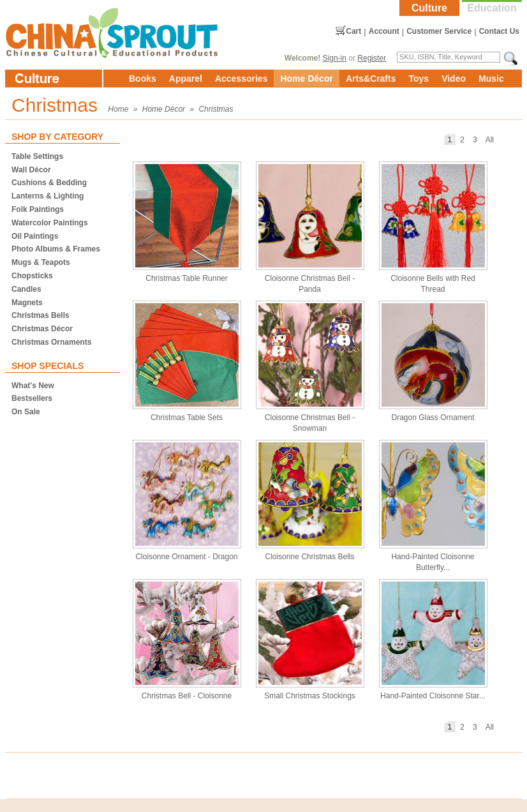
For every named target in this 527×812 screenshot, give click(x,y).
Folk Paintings (38, 209)
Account (384, 31)
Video (454, 79)
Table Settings (37, 156)
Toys (419, 79)
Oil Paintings (35, 236)
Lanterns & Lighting (48, 196)
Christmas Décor (42, 329)
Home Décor (306, 79)
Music (491, 79)
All (490, 140)
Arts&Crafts (371, 79)
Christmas (216, 109)
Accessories (241, 79)
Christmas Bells (41, 315)
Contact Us (499, 31)
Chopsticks (32, 276)
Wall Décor (31, 170)
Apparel (186, 79)
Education (492, 8)
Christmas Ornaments (51, 342)
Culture (429, 8)
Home (118, 109)
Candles (26, 289)
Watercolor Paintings (50, 223)
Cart (353, 31)
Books (143, 79)
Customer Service (439, 31)
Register (372, 58)
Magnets (27, 303)
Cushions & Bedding (49, 183)
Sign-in (335, 58)
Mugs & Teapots (41, 262)
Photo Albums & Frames (56, 249)
